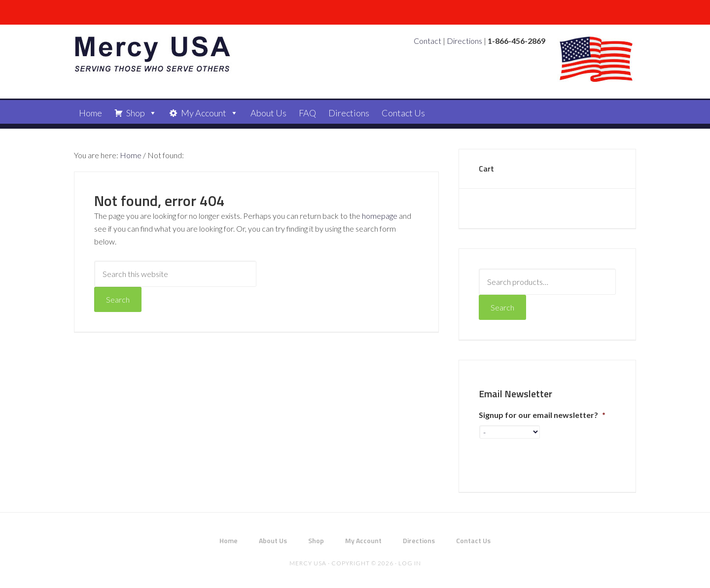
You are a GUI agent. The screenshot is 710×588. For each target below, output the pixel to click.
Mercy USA (153, 54)
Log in (410, 563)
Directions (464, 41)
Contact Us (403, 113)
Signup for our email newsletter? (542, 415)
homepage (380, 216)
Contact (427, 41)
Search (502, 307)
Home (90, 113)
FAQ (307, 113)
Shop (136, 113)
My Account (204, 113)
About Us (268, 113)
